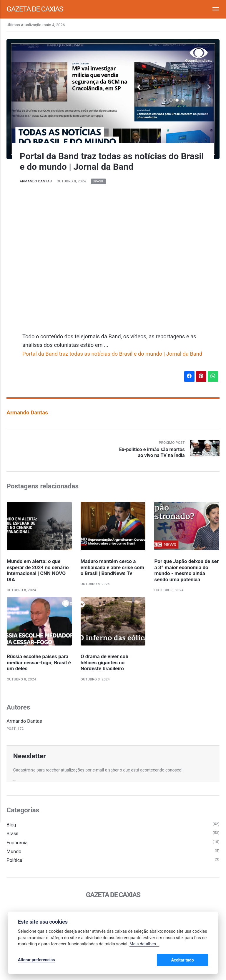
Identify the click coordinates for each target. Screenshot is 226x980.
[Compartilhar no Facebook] (189, 376)
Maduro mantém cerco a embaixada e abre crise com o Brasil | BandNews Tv (113, 568)
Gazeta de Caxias (35, 9)
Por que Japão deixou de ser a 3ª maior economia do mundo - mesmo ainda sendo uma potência (187, 571)
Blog (11, 825)
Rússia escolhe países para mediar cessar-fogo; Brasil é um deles (39, 663)
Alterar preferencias (36, 960)
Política (14, 861)
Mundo (14, 852)
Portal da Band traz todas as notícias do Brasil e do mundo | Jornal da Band (113, 354)
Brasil (99, 181)
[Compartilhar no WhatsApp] (213, 376)
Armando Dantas (36, 181)
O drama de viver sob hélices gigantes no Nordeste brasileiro (105, 663)
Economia (17, 843)
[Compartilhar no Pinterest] (201, 376)
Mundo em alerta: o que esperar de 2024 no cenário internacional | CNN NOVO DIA (38, 571)
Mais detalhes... (144, 944)
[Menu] (212, 9)
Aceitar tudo (191, 960)
